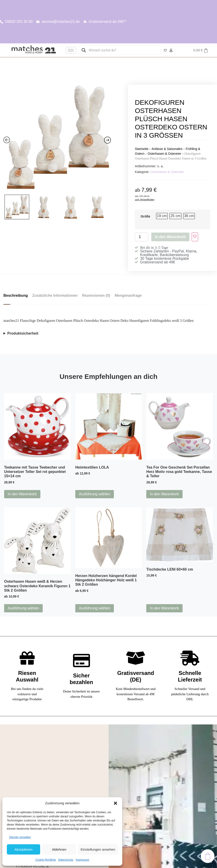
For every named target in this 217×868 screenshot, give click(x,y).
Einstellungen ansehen (98, 849)
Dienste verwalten (20, 837)
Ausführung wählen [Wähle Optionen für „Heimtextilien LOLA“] (95, 494)
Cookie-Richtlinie (46, 860)
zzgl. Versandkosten (145, 199)
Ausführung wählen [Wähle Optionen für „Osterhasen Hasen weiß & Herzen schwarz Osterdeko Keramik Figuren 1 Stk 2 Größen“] (23, 608)
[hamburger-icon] (71, 50)
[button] (115, 803)
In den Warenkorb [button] (22, 494)
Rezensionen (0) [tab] (96, 295)
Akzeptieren (23, 849)
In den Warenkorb (170, 237)
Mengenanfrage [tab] (128, 295)
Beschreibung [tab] (16, 295)
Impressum (82, 860)
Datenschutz (66, 860)
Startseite (142, 149)
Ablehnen (59, 849)
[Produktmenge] (141, 237)
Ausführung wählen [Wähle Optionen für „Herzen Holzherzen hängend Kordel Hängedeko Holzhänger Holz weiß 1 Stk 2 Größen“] (95, 608)
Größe (145, 216)
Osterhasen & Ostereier (164, 154)
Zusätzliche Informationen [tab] (55, 295)
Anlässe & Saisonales (167, 149)
